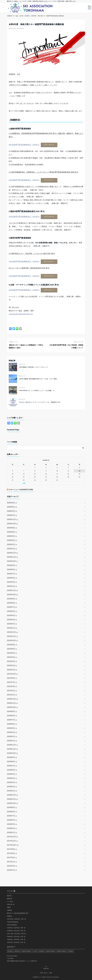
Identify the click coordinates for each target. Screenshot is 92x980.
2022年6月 (12, 649)
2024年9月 (12, 565)
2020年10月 (12, 707)
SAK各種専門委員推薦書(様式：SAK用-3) (24, 217)
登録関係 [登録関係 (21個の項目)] (41, 951)
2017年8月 (12, 853)
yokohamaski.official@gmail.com (21, 314)
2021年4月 (12, 686)
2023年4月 (12, 615)
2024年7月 (12, 574)
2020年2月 (12, 736)
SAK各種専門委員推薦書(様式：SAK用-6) (24, 290)
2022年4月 (12, 657)
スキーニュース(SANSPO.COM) (21, 490)
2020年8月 (12, 716)
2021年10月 (12, 674)
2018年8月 (12, 812)
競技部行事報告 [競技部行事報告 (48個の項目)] (51, 951)
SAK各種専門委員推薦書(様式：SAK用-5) (24, 276)
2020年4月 (12, 728)
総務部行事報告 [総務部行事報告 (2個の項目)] (62, 951)
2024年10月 (12, 561)
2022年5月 (12, 653)
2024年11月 (12, 557)
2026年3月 (12, 511)
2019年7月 (12, 766)
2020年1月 (12, 741)
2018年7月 (12, 816)
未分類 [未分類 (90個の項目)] (35, 951)
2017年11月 (12, 841)
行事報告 (9, 910)
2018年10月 (12, 803)
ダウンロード (49, 145)
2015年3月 (12, 866)
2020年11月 (12, 703)
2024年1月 (12, 586)
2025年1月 (12, 549)
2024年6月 (12, 578)
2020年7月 (12, 720)
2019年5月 (12, 774)
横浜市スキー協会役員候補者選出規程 (18, 913)
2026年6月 (12, 503)
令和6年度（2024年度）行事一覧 (16, 940)
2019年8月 (12, 762)
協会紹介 (9, 896)
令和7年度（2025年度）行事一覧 (16, 942)
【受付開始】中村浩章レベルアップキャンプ (33, 367)
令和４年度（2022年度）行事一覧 (16, 934)
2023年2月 (12, 624)
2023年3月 (12, 620)
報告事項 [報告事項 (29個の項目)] (17, 951)
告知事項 (22, 28)
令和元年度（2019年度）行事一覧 (16, 919)
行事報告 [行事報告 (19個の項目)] (71, 951)
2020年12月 (12, 699)
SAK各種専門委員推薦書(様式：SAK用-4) (24, 261)
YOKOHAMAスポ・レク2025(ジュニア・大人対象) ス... (37, 390)
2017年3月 (12, 858)
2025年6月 (12, 532)
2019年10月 (12, 753)
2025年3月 (12, 540)
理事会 (9, 907)
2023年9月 (12, 599)
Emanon (56, 977)
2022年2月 (12, 666)
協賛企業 (9, 899)
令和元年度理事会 (12, 925)
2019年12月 (12, 745)
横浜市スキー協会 (40, 977)
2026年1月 (12, 515)
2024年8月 (12, 570)
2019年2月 (12, 787)
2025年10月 (12, 524)
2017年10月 (13, 845)
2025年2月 (12, 544)
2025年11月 (12, 519)
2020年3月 (12, 732)
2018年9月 (12, 807)
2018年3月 (12, 824)
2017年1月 (12, 862)
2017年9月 (12, 849)
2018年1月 (12, 832)
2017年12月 (12, 837)
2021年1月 (12, 695)
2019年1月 (12, 791)
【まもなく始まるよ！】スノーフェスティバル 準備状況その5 (40, 402)
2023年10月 (12, 595)
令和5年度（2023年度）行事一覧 (16, 937)
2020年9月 (12, 711)
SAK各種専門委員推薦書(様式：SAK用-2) (24, 180)
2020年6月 (12, 724)
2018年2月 (12, 828)
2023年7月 (12, 607)
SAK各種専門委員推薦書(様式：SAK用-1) (24, 145)
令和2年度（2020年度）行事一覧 (16, 928)
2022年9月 (12, 645)
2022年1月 (12, 670)
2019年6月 (12, 770)
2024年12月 (12, 553)
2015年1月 (12, 870)
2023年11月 (12, 590)
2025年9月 (12, 528)
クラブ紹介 (10, 902)
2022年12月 (12, 632)
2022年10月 (12, 640)
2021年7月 (12, 682)
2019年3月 (12, 782)
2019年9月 (12, 757)
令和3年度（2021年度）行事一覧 (16, 931)
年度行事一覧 (11, 904)
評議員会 (9, 916)
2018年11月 (12, 799)
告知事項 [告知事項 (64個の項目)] (10, 951)
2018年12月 (12, 795)
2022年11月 (12, 636)
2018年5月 (12, 820)
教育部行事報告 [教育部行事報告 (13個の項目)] (26, 951)
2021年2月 (12, 691)
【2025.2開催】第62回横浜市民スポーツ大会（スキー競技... (38, 379)
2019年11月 (12, 749)
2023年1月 (12, 628)
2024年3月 (12, 582)
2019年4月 (12, 778)
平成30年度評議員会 (13, 922)
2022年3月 (12, 661)
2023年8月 (12, 603)
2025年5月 (12, 536)
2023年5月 (12, 611)
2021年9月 (12, 678)
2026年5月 (12, 507)
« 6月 (24, 483)
